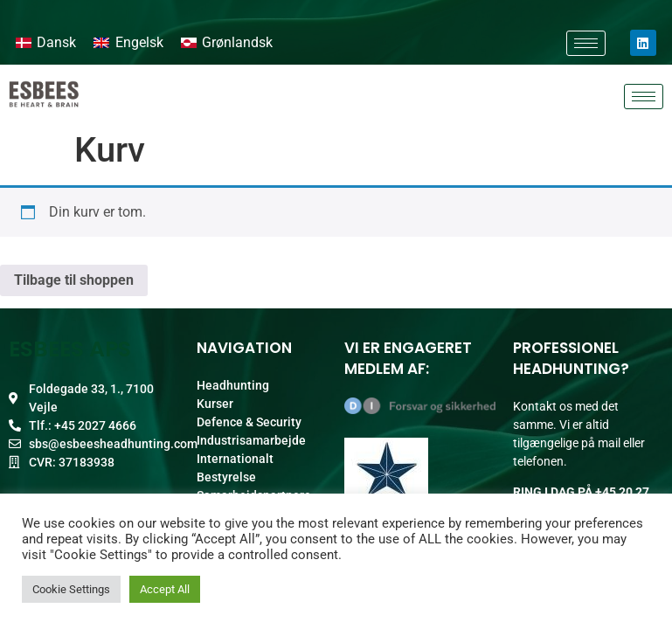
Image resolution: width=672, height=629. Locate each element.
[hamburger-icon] (586, 43)
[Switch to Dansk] (46, 43)
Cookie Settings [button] (71, 589)
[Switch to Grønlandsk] (227, 43)
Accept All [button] (165, 589)
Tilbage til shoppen (74, 280)
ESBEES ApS (70, 349)
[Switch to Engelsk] (128, 43)
